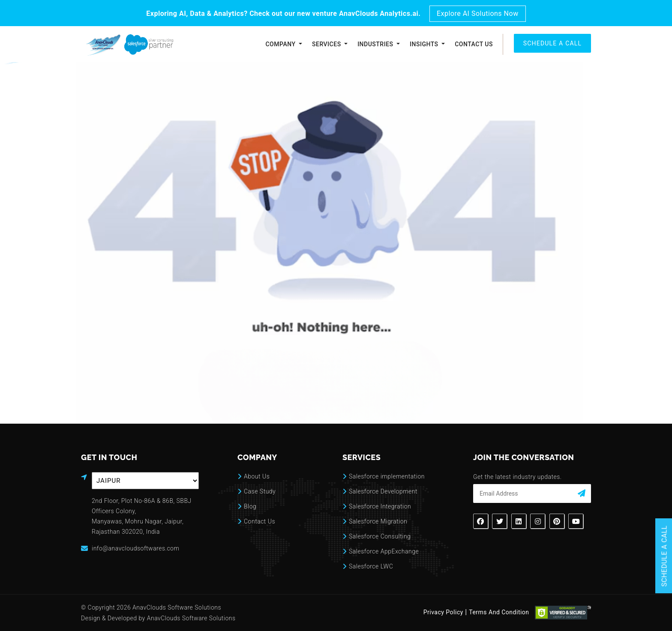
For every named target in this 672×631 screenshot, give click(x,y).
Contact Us (474, 44)
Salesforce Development (383, 491)
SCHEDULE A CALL (553, 43)
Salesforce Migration (378, 521)
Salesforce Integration (380, 506)
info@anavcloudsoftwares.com (135, 548)
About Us (257, 476)
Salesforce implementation (387, 476)
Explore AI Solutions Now (478, 13)
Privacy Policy (443, 612)
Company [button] (281, 44)
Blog (250, 506)
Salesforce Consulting (380, 536)
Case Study (260, 491)
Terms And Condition (499, 612)
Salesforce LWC (371, 566)
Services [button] (327, 44)
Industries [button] (376, 44)
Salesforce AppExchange (384, 551)
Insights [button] (425, 44)
